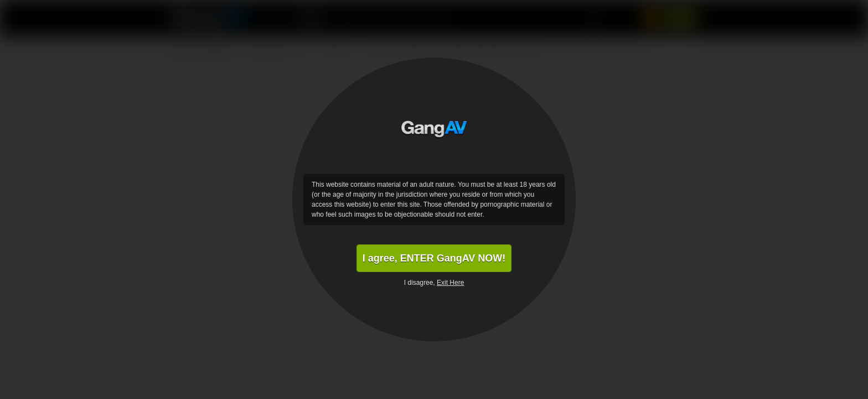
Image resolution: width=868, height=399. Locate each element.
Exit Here (450, 283)
